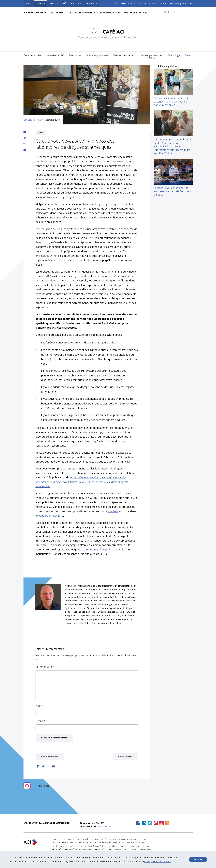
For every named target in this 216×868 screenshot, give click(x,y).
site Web (113, 511)
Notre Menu (58, 13)
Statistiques (75, 55)
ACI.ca (29, 3)
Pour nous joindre (179, 3)
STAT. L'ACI (76, 3)
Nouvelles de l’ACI (55, 55)
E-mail (40, 721)
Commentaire (45, 667)
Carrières (163, 3)
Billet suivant (125, 757)
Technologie (174, 55)
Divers (188, 55)
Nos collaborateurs (136, 13)
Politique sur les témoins (157, 861)
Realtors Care (58, 3)
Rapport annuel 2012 (51, 516)
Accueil (115, 3)
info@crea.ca (104, 826)
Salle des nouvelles (147, 3)
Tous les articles (33, 55)
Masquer (198, 860)
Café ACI (41, 3)
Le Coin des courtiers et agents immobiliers (94, 13)
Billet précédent (50, 757)
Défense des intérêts (124, 55)
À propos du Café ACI (35, 13)
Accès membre (128, 3)
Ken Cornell (29, 120)
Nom (40, 706)
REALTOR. (91, 3)
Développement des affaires (151, 56)
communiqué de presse (99, 549)
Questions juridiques (97, 55)
